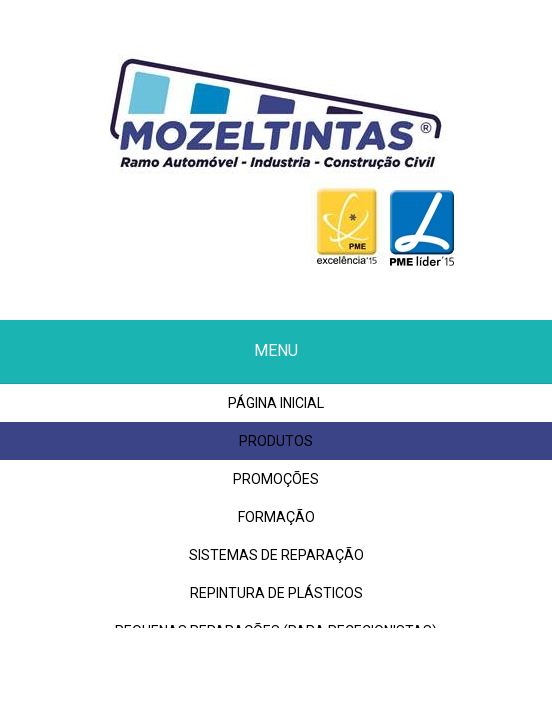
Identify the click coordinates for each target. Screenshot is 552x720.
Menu (276, 350)
